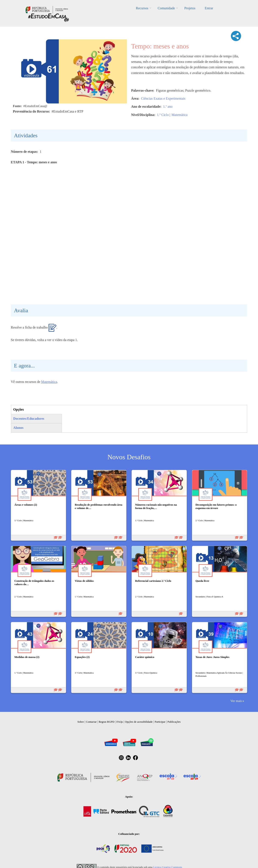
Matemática (180, 115)
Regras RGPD (107, 722)
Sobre (80, 722)
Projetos (190, 8)
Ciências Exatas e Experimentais (163, 98)
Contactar (91, 722)
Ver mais (236, 701)
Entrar (209, 8)
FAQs (120, 722)
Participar (160, 722)
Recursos (142, 8)
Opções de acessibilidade (139, 722)
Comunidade (166, 8)
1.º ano (168, 107)
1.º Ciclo (163, 115)
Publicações (174, 722)
